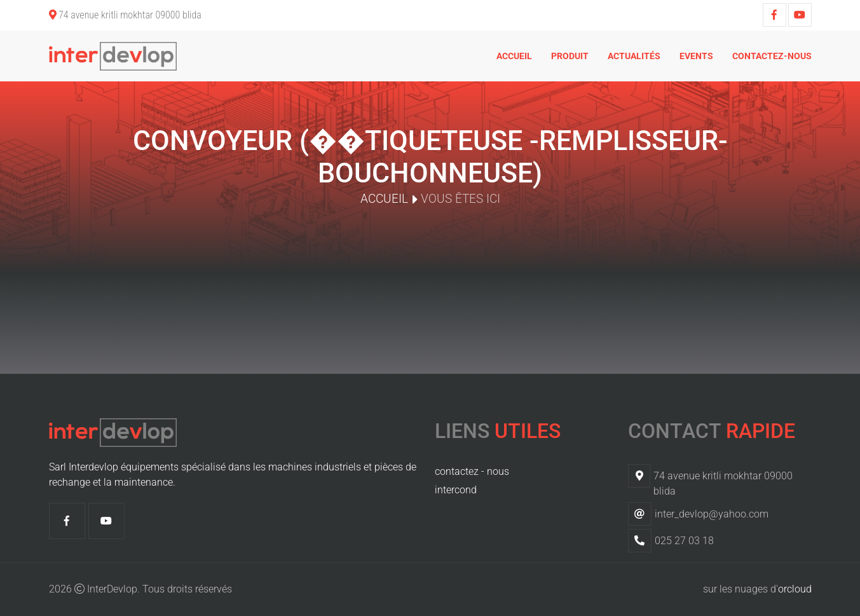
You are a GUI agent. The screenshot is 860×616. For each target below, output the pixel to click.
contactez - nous (472, 471)
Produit (570, 56)
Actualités (634, 56)
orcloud (795, 589)
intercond (456, 490)
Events (696, 56)
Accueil (514, 56)
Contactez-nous (772, 56)
